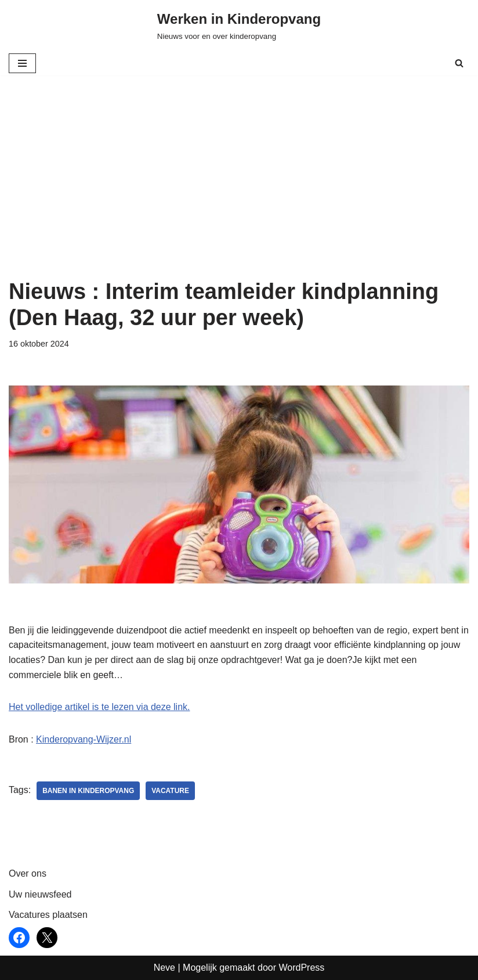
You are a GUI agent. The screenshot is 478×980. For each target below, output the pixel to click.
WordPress (301, 968)
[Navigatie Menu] (22, 63)
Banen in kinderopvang (88, 791)
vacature (171, 791)
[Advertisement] (239, 192)
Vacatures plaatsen (48, 915)
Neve (164, 968)
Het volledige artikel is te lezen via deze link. (99, 707)
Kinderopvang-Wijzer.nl (84, 739)
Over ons (28, 874)
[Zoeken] (459, 63)
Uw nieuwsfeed (40, 894)
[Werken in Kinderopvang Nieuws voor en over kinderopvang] (239, 26)
